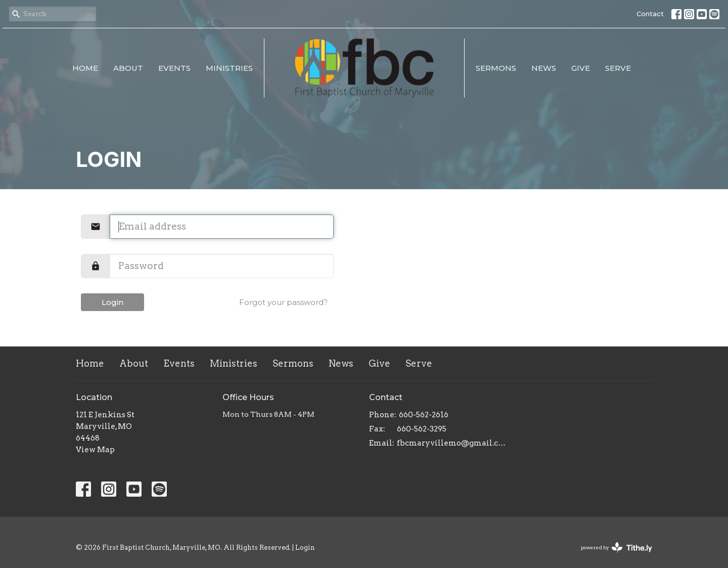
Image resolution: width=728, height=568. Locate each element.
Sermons (496, 68)
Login (112, 302)
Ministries (229, 68)
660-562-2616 (424, 415)
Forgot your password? (283, 302)
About (128, 68)
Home (85, 68)
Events (174, 68)
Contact (650, 14)
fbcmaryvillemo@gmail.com (451, 443)
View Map (95, 450)
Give (581, 68)
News (544, 68)
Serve (618, 68)
